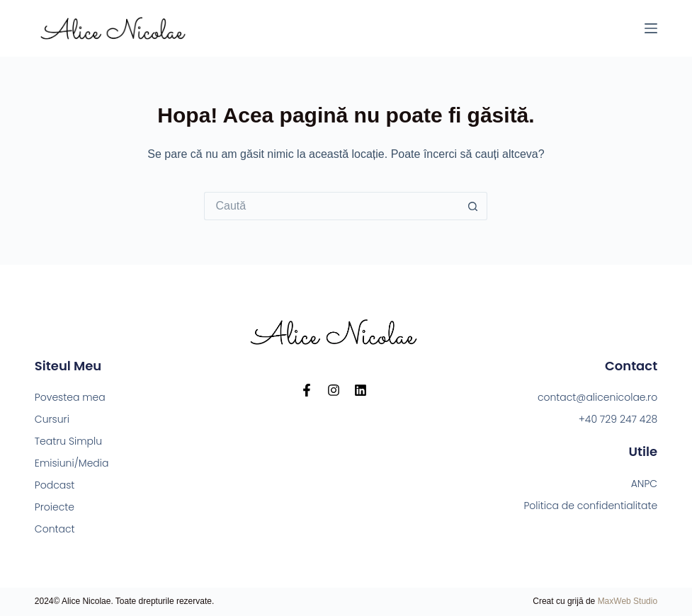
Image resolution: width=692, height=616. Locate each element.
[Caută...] (331, 206)
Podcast (55, 485)
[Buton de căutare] (473, 206)
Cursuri (52, 419)
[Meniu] (651, 28)
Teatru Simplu (68, 441)
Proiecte (55, 507)
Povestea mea (70, 397)
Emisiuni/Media (72, 463)
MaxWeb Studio (628, 601)
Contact (55, 529)
